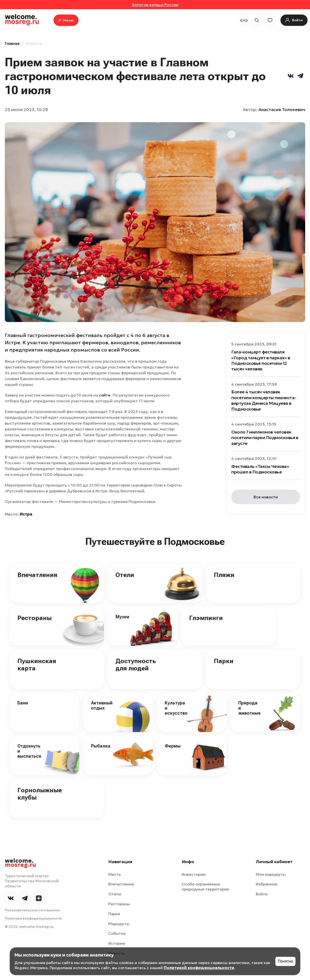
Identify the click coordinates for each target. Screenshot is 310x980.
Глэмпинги (206, 618)
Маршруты (119, 924)
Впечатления (37, 575)
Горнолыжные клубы (40, 794)
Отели (125, 575)
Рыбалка (101, 746)
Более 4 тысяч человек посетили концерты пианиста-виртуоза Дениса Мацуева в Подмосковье (264, 400)
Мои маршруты (271, 874)
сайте (105, 395)
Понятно (285, 961)
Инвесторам (194, 874)
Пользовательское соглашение (32, 910)
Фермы (173, 746)
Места (114, 874)
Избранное (267, 884)
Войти (262, 894)
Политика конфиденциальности (33, 918)
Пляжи (224, 575)
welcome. (20, 863)
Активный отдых (102, 705)
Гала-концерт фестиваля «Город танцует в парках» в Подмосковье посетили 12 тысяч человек (261, 360)
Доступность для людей (136, 665)
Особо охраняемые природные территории (205, 886)
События (117, 933)
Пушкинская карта (37, 665)
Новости (34, 43)
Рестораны (35, 618)
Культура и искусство (176, 708)
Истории (117, 943)
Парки (224, 661)
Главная (12, 43)
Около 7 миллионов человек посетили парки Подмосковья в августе (265, 438)
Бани (23, 703)
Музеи (122, 617)
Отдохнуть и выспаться (29, 751)
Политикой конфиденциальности (199, 968)
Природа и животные (249, 708)
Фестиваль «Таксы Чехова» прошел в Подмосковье (260, 469)
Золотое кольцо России (155, 5)
